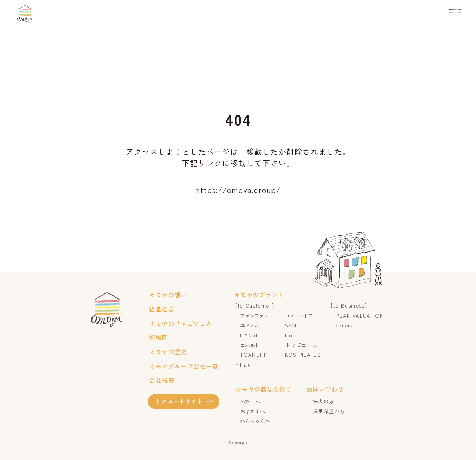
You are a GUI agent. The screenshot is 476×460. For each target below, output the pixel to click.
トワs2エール (301, 345)
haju (245, 365)
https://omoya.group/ (238, 190)
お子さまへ (253, 411)
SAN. (291, 325)
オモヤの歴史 (168, 351)
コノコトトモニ (301, 316)
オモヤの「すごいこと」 (184, 323)
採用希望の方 (329, 411)
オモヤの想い (168, 295)
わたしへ (250, 401)
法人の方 (323, 401)
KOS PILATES (303, 355)
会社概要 (162, 380)
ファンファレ (254, 316)
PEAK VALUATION (360, 316)
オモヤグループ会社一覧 (184, 366)
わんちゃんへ (255, 421)
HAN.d (249, 335)
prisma (345, 325)
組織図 (158, 337)
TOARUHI (253, 355)
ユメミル (249, 325)
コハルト (249, 345)
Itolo (291, 335)
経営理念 (162, 309)
